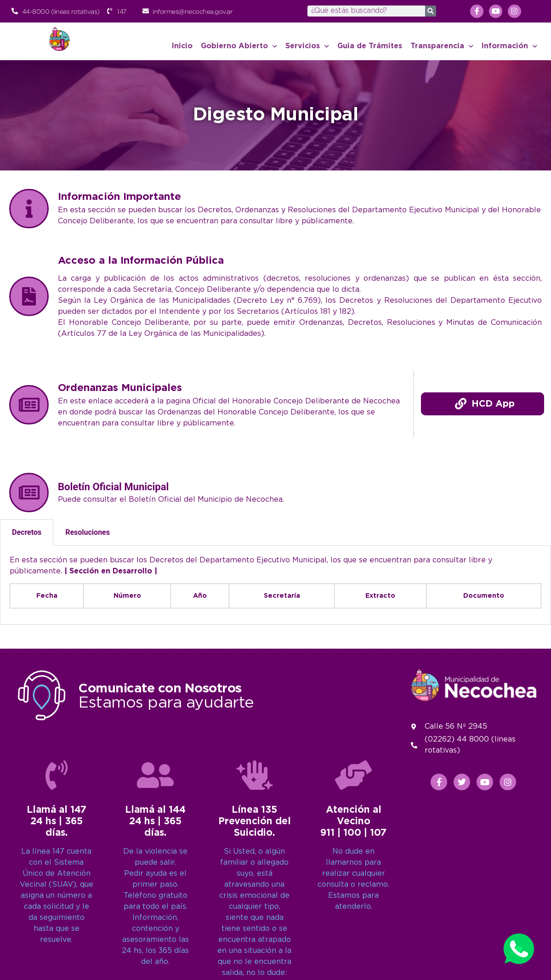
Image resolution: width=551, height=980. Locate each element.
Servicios (307, 46)
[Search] (431, 11)
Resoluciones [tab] (88, 532)
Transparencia (442, 46)
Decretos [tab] (27, 532)
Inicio (182, 46)
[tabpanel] (275, 585)
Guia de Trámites (370, 46)
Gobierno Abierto (239, 46)
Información (509, 46)
